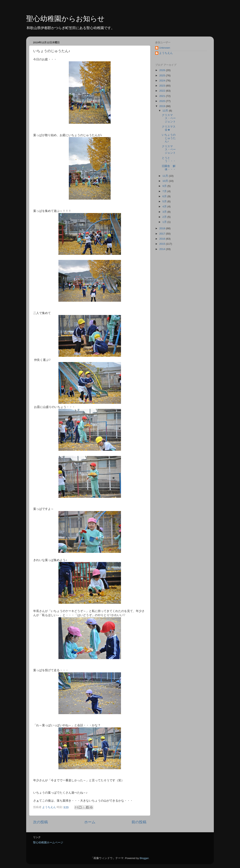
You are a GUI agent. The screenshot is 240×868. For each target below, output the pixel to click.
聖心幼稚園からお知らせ (65, 19)
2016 (163, 239)
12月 (166, 111)
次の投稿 (40, 822)
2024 (163, 81)
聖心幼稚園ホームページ (48, 843)
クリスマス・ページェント (169, 118)
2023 (163, 86)
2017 (163, 234)
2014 (163, 249)
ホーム (90, 822)
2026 (163, 70)
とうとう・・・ (169, 159)
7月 (165, 191)
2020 (163, 101)
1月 (165, 222)
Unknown (165, 48)
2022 (163, 91)
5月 (165, 201)
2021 (163, 96)
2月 (165, 217)
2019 (163, 106)
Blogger (144, 858)
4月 (165, 207)
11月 (166, 176)
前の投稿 (139, 822)
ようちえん (166, 53)
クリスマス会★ (169, 128)
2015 (163, 244)
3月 (165, 212)
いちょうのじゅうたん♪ (169, 138)
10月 (166, 181)
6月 (165, 196)
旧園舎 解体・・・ (169, 168)
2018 (163, 228)
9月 (165, 186)
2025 (163, 75)
